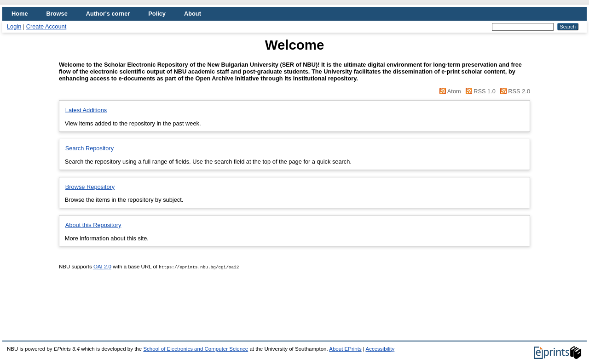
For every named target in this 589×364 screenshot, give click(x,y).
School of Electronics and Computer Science (196, 349)
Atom (450, 91)
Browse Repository (90, 187)
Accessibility (380, 349)
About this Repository (93, 225)
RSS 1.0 (480, 91)
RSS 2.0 (514, 91)
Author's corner (108, 14)
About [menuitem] (193, 14)
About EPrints (345, 349)
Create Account (46, 26)
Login (14, 26)
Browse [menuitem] (57, 14)
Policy (157, 14)
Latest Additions (86, 110)
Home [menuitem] (20, 14)
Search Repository (90, 148)
